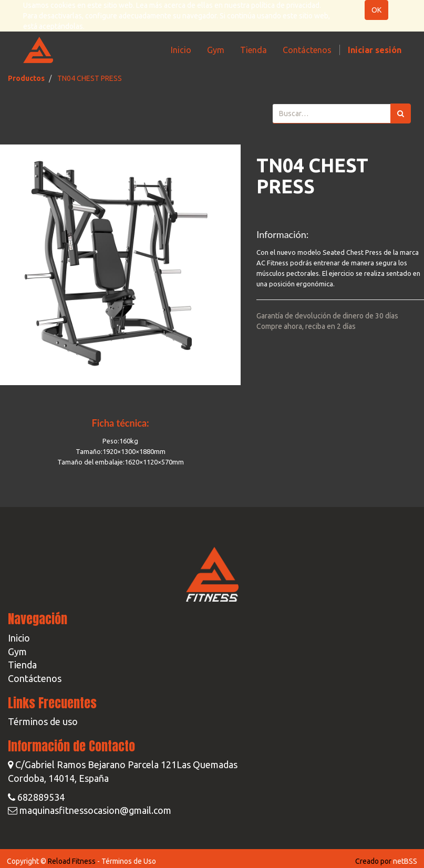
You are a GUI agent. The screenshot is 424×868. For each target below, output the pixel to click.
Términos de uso (43, 721)
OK (376, 10)
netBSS (405, 861)
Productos (26, 78)
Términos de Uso (129, 861)
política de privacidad (285, 5)
